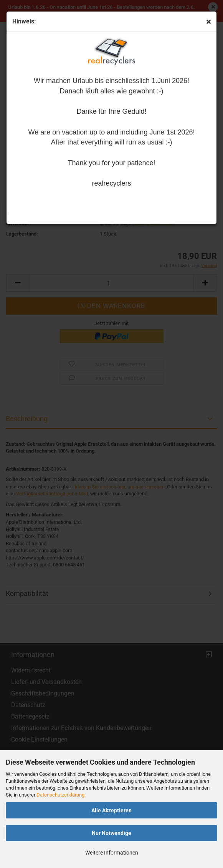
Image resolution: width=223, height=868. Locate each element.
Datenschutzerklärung (60, 795)
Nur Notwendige (111, 833)
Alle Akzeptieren (111, 810)
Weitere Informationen (112, 853)
